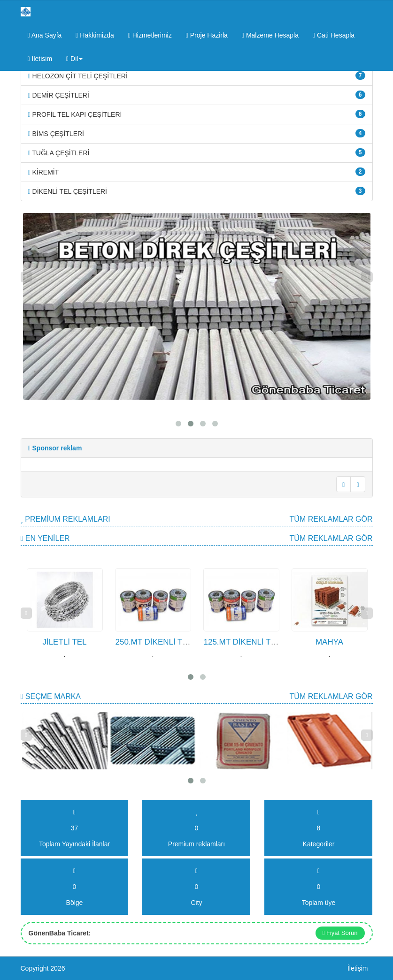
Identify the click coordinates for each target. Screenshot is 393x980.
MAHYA (329, 642)
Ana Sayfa (45, 35)
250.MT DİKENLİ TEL (154, 642)
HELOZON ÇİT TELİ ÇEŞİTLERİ (197, 76)
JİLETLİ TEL (64, 642)
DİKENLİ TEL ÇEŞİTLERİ (197, 191)
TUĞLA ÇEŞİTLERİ (197, 152)
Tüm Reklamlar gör (331, 519)
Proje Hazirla (207, 35)
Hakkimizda (95, 35)
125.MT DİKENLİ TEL (242, 642)
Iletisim (40, 59)
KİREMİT (197, 172)
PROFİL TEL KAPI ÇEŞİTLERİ (197, 114)
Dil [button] (74, 59)
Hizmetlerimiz (150, 35)
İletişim (358, 968)
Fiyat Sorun (340, 933)
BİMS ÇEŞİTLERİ (197, 133)
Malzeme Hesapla (270, 35)
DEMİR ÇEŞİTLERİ (197, 95)
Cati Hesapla (334, 35)
